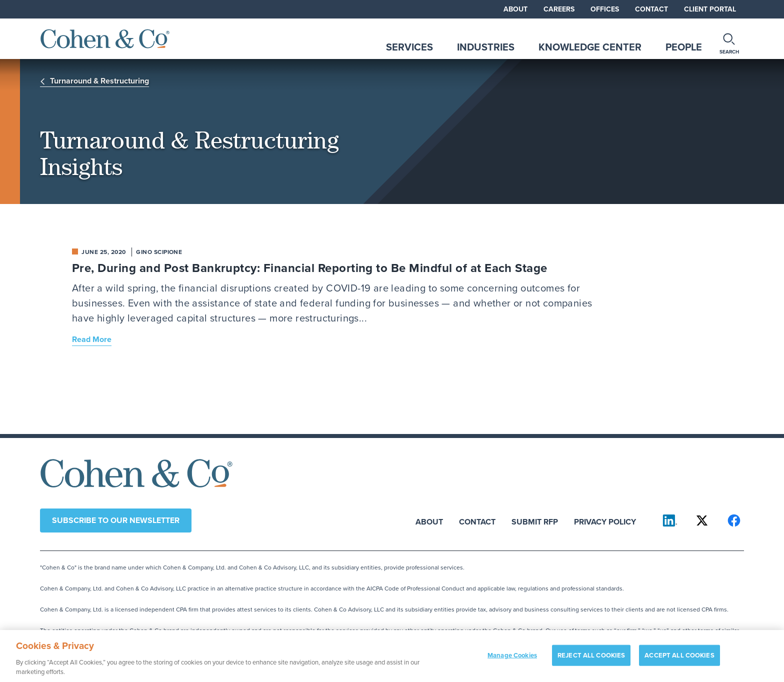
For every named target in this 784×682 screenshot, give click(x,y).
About (515, 9)
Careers (559, 9)
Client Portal (710, 9)
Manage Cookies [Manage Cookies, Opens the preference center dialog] (512, 660)
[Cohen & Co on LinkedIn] (670, 520)
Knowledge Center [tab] (590, 47)
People (684, 47)
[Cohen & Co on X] (702, 520)
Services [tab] (409, 47)
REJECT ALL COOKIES (591, 660)
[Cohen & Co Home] (105, 39)
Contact (651, 9)
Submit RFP (535, 521)
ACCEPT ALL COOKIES (679, 660)
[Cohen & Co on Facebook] (734, 520)
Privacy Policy (605, 521)
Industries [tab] (486, 47)
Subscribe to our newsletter (116, 520)
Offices (605, 9)
